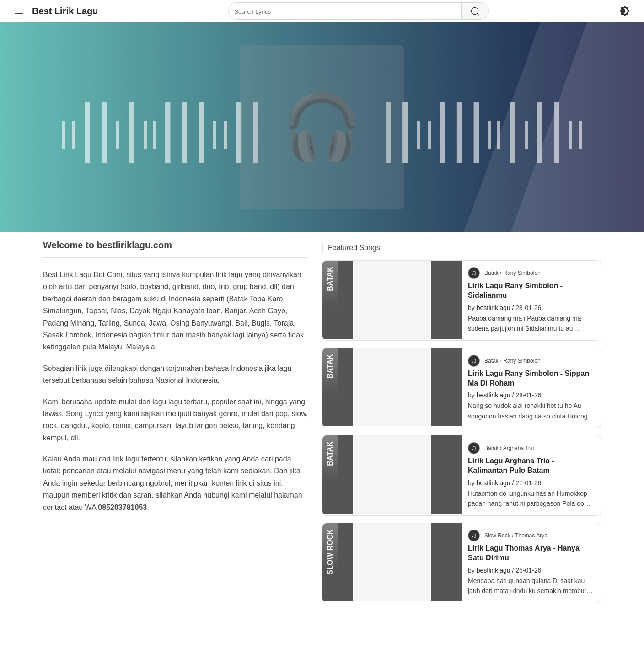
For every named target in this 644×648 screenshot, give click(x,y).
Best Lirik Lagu (65, 11)
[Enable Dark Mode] (625, 11)
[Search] (475, 11)
